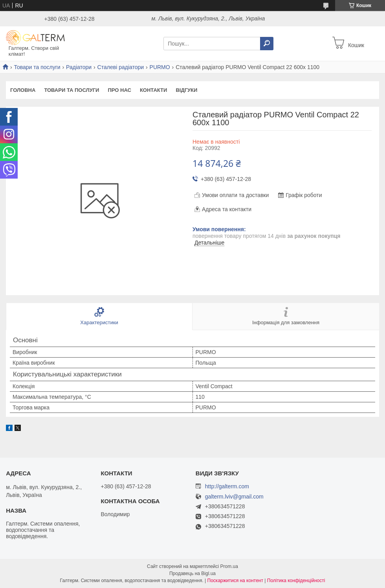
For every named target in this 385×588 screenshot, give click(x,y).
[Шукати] (267, 44)
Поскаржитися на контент (235, 581)
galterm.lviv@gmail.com (234, 497)
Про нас (119, 90)
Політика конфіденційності (296, 581)
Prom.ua (229, 566)
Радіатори (79, 67)
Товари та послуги (37, 67)
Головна (23, 90)
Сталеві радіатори (121, 67)
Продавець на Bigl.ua (192, 573)
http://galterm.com (227, 486)
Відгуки (186, 90)
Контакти (154, 90)
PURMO (160, 67)
